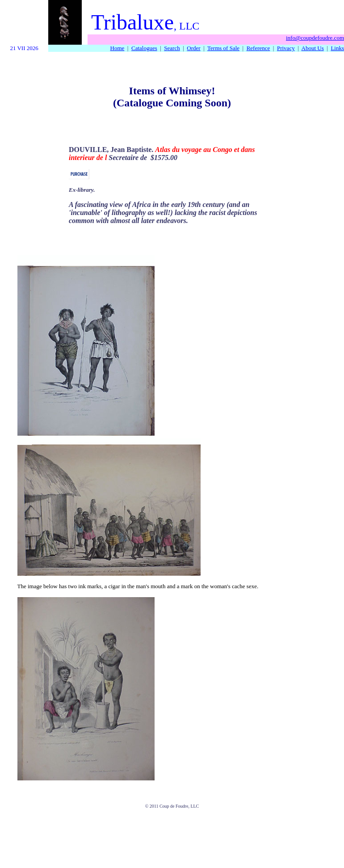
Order (193, 48)
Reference (258, 48)
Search (172, 48)
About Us (313, 48)
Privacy (286, 48)
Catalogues (144, 48)
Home (117, 48)
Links (337, 48)
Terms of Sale (223, 48)
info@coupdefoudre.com (315, 38)
